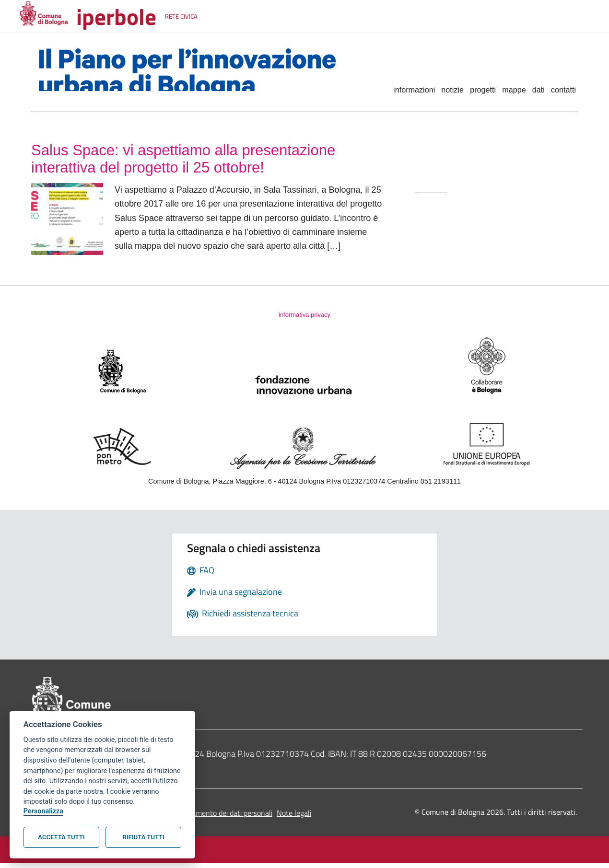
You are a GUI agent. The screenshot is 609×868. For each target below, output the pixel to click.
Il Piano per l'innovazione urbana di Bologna (195, 74)
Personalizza (43, 811)
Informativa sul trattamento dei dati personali (200, 818)
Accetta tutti (61, 837)
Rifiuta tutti (144, 837)
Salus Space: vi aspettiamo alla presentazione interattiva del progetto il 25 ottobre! (208, 161)
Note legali (294, 818)
